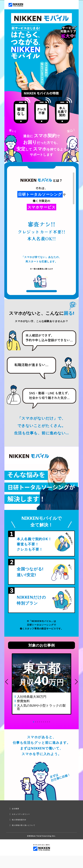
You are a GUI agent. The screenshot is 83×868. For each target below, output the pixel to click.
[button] (7, 682)
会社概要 (15, 809)
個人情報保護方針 (19, 820)
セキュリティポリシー (21, 814)
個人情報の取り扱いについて (24, 825)
